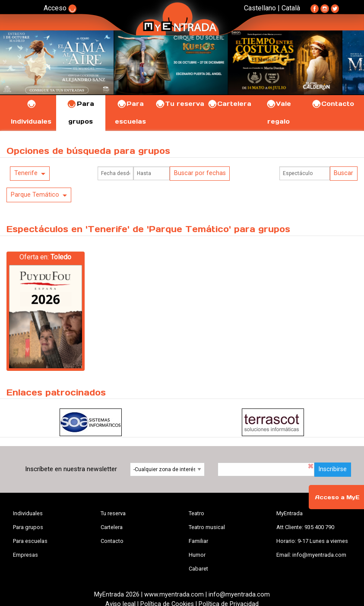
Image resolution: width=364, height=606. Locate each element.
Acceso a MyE (337, 497)
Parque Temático (35, 195)
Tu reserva (180, 104)
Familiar (198, 541)
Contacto (333, 104)
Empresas (25, 555)
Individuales (28, 513)
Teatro (196, 513)
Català (291, 8)
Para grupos (28, 527)
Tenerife (26, 173)
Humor (197, 555)
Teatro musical (207, 527)
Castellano (260, 8)
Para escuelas (30, 541)
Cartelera (229, 104)
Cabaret (198, 569)
